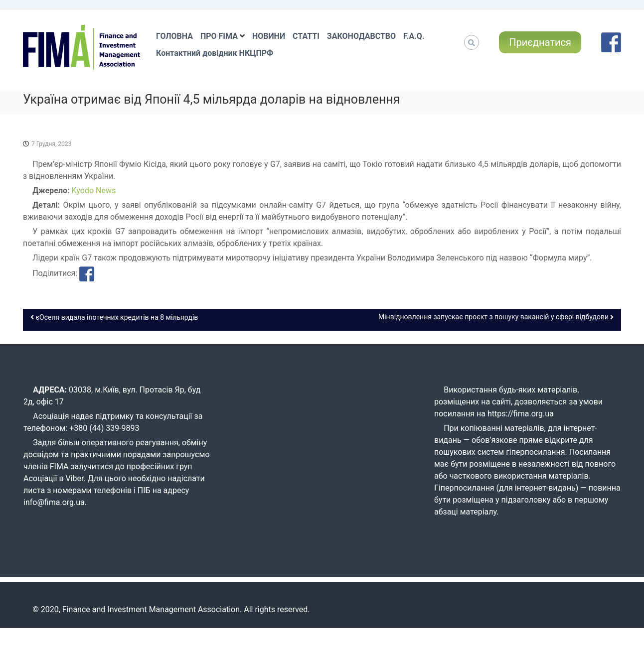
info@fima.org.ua (54, 502)
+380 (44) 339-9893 (104, 428)
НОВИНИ (269, 36)
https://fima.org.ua (521, 414)
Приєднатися (540, 42)
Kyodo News (94, 191)
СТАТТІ (306, 36)
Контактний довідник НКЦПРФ (215, 53)
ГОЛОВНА (174, 36)
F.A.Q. (414, 36)
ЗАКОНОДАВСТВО (361, 36)
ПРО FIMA (219, 36)
